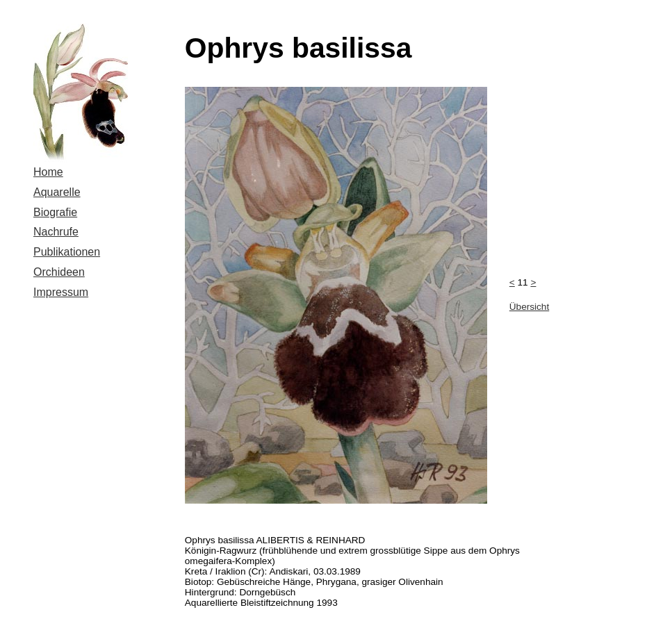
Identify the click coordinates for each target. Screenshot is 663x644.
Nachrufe (56, 232)
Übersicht (529, 307)
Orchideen (59, 272)
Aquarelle (57, 192)
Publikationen (67, 252)
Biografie (55, 212)
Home (48, 172)
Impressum (61, 292)
